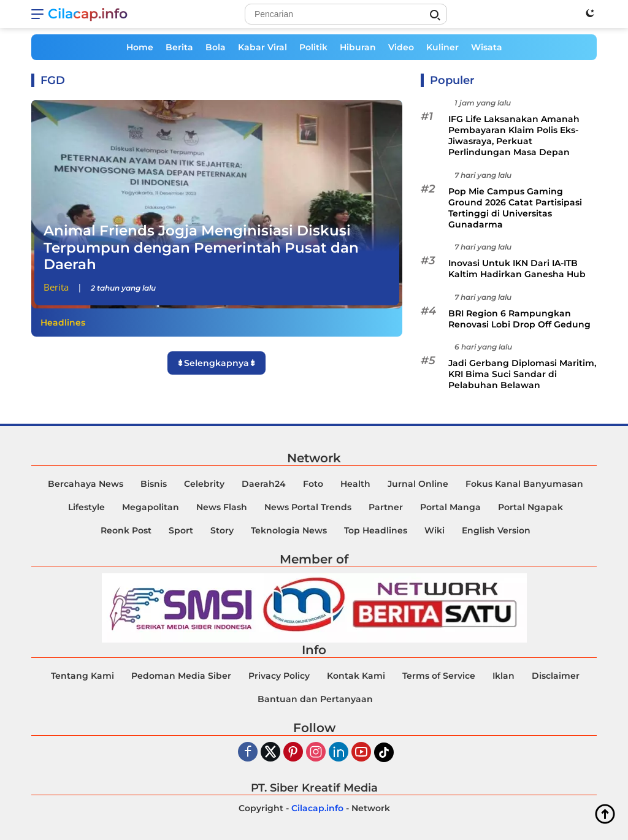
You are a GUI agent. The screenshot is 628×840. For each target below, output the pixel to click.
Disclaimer (556, 676)
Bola (216, 47)
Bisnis (154, 484)
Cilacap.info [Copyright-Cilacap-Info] (317, 808)
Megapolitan (151, 507)
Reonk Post (126, 530)
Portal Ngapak (530, 507)
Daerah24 (264, 484)
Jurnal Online (418, 484)
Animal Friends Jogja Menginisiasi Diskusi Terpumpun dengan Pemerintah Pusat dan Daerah (201, 247)
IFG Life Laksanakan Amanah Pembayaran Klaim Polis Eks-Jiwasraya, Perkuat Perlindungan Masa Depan (514, 136)
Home (140, 47)
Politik (313, 47)
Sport (181, 530)
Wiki (435, 530)
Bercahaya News (86, 484)
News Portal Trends (308, 507)
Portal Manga (450, 507)
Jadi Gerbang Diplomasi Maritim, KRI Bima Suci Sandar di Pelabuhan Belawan (522, 374)
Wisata (487, 47)
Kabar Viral (262, 47)
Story (222, 530)
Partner (386, 507)
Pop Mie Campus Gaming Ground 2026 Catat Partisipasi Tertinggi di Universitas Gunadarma (515, 208)
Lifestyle (86, 507)
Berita (179, 47)
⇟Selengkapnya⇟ (216, 363)
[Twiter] (270, 753)
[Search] (346, 14)
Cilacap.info (88, 14)
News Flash (222, 507)
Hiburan (358, 47)
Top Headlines (376, 530)
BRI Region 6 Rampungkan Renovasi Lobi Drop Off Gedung (519, 319)
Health (355, 484)
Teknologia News (289, 530)
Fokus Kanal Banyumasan (524, 484)
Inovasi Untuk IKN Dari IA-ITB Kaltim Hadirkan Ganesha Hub (517, 269)
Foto (313, 484)
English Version (496, 530)
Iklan (504, 676)
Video (401, 47)
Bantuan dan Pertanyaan (315, 699)
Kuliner (442, 47)
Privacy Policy (279, 676)
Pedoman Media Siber (181, 676)
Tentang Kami (82, 676)
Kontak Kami (356, 676)
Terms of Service (439, 676)
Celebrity (204, 484)
